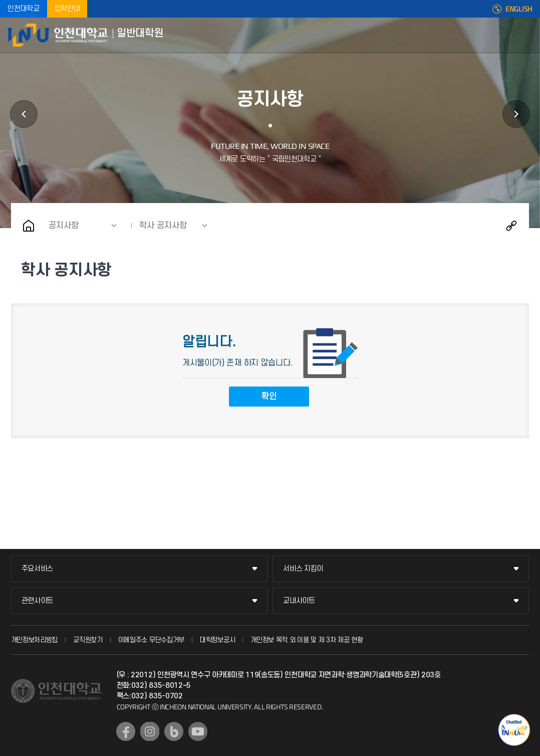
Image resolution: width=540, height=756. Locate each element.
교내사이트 (299, 601)
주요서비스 (38, 569)
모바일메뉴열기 (525, 35)
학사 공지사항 (163, 226)
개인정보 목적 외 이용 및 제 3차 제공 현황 (307, 640)
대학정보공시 (217, 640)
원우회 (516, 114)
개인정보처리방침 (35, 640)
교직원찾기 (88, 640)
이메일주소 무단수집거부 (151, 640)
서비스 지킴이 (303, 569)
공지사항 (64, 226)
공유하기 (511, 226)
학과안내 (24, 114)
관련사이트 (38, 601)
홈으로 (29, 226)
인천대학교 (24, 9)
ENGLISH (519, 9)
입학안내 (67, 9)
